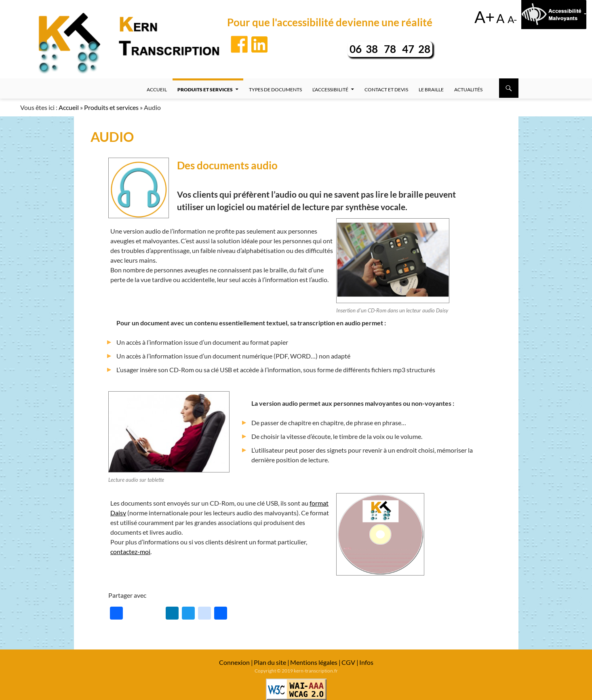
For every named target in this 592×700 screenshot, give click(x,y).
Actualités (468, 90)
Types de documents (275, 90)
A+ (485, 17)
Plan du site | (272, 662)
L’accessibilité (330, 90)
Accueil (157, 90)
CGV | (350, 662)
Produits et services (205, 90)
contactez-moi (130, 551)
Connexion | (236, 662)
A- (512, 19)
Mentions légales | (315, 662)
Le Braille (431, 90)
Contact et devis (386, 90)
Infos (366, 662)
